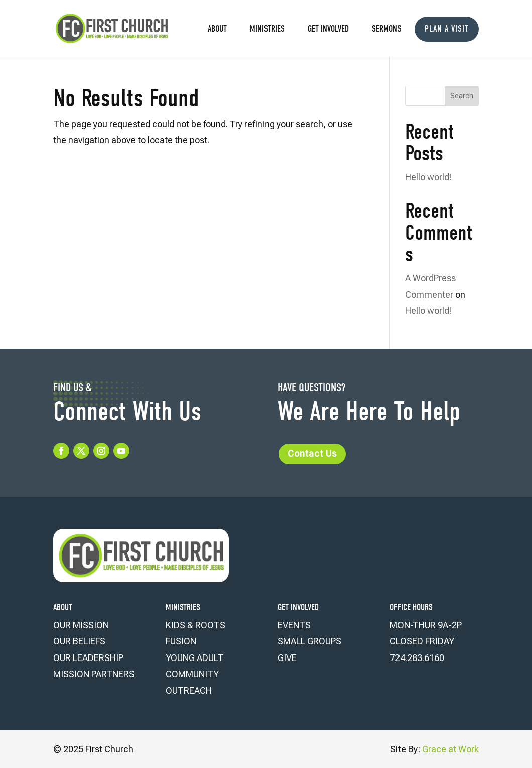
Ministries (267, 30)
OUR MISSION (81, 625)
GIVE (287, 658)
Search (462, 96)
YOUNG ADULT (195, 658)
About (217, 30)
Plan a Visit (447, 29)
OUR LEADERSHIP (88, 658)
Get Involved (328, 30)
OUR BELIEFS (79, 641)
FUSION (181, 641)
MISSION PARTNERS (94, 674)
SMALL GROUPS (309, 641)
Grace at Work (450, 749)
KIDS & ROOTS (195, 625)
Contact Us (312, 453)
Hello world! (429, 177)
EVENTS (294, 625)
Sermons (387, 30)
